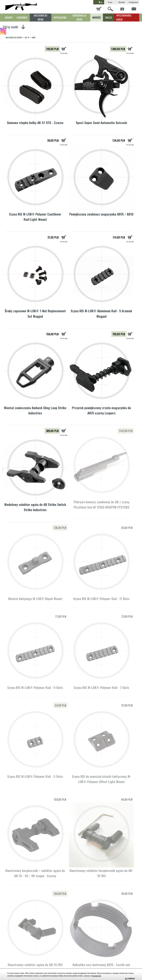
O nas (110, 2)
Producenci (133, 2)
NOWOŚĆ (97, 18)
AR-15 (27, 37)
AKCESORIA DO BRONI (41, 17)
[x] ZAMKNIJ (130, 979)
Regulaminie (97, 976)
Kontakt (122, 2)
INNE (34, 37)
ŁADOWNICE (22, 18)
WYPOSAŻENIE (60, 18)
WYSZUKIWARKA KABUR (124, 17)
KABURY (9, 18)
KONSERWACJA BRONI (79, 17)
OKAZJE (108, 18)
